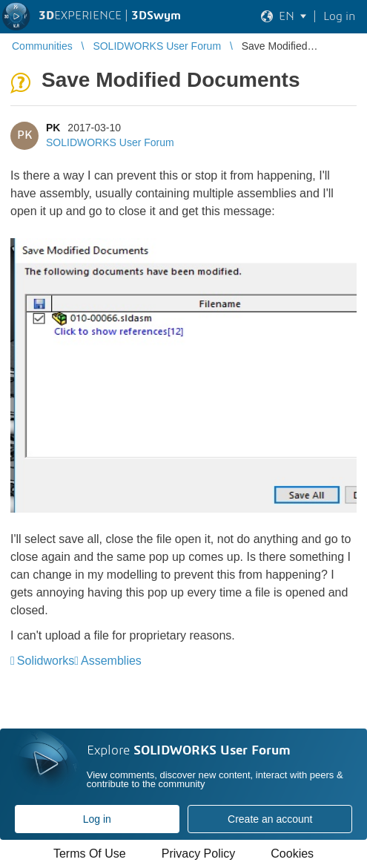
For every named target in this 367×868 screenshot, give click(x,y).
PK (53, 128)
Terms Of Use (90, 854)
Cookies (292, 854)
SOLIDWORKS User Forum (110, 142)
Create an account (270, 819)
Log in (97, 819)
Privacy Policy (199, 854)
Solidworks (46, 661)
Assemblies (111, 661)
